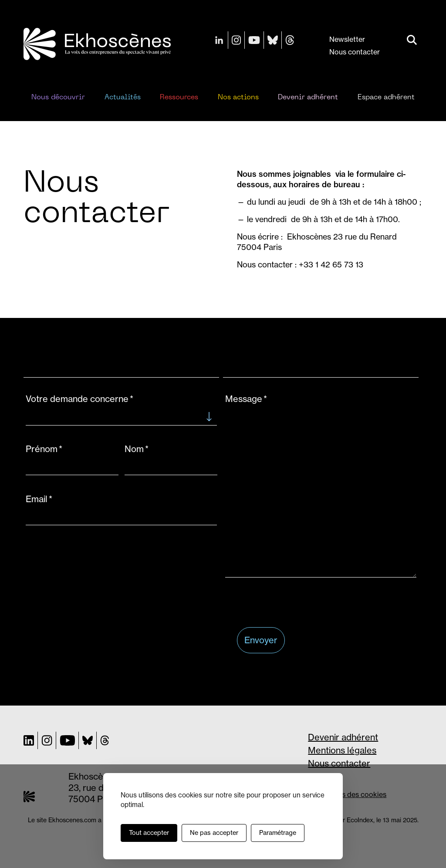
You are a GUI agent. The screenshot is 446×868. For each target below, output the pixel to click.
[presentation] (303, 603)
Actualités (123, 98)
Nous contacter (355, 52)
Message (244, 399)
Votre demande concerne (77, 399)
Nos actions (238, 98)
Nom (134, 449)
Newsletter (347, 39)
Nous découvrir (58, 98)
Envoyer (261, 640)
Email (37, 499)
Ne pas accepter (214, 833)
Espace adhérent (386, 98)
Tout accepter (149, 833)
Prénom (42, 449)
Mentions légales (342, 750)
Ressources (179, 98)
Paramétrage (278, 833)
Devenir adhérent (308, 98)
